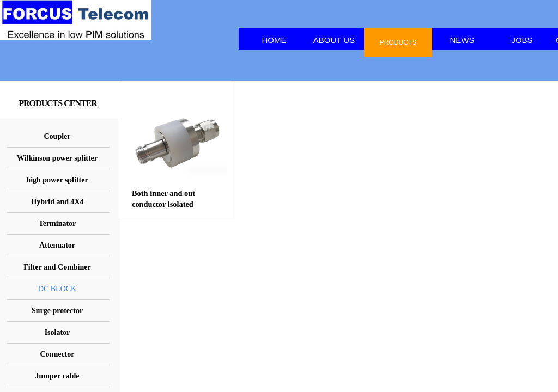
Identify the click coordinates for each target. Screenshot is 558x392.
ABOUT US (334, 40)
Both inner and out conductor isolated (163, 199)
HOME (274, 40)
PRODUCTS (398, 42)
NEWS (462, 40)
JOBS (522, 40)
